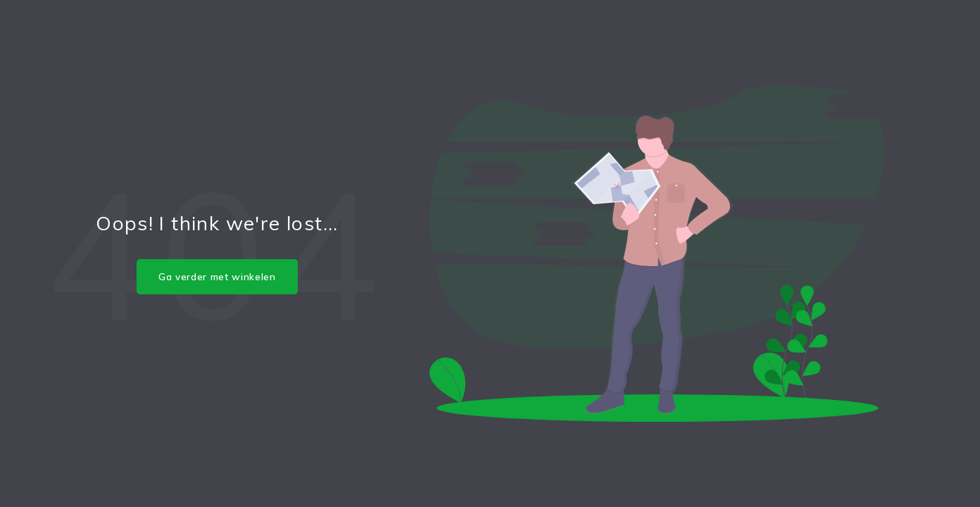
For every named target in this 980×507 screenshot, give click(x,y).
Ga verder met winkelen (217, 277)
